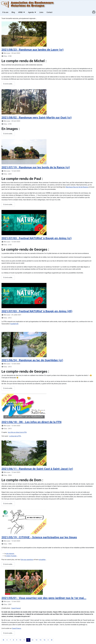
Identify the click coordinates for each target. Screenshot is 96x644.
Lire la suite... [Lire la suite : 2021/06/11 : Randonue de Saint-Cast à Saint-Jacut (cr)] (8, 504)
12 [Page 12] (28, 640)
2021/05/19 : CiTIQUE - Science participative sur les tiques (39, 537)
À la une (5, 12)
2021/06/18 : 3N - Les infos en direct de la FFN (31, 422)
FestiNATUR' (14, 324)
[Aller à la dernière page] (52, 640)
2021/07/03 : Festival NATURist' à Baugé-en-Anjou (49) (37, 311)
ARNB (20, 12)
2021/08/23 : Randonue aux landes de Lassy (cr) (33, 50)
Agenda (31, 12)
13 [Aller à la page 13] (32, 640)
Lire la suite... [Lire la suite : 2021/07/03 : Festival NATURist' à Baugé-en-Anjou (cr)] (8, 277)
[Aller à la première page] (3, 640)
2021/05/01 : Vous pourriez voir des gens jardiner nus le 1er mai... (44, 598)
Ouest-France (16, 608)
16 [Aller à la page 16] (44, 640)
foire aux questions (27, 560)
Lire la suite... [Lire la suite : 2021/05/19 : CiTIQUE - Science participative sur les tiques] (8, 564)
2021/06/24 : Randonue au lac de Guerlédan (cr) (32, 360)
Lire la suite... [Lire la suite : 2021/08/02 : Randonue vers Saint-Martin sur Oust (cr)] (8, 134)
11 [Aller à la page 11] (24, 640)
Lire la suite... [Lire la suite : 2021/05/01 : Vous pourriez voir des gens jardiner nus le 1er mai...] (8, 633)
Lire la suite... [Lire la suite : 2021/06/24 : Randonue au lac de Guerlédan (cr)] (8, 388)
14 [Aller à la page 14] (36, 640)
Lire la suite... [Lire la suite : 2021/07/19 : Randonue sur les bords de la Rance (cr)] (8, 204)
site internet (10, 554)
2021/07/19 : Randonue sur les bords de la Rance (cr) (36, 167)
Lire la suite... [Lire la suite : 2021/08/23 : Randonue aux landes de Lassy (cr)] (8, 84)
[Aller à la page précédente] (7, 640)
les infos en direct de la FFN (17, 432)
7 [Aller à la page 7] (10, 640)
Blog (13, 12)
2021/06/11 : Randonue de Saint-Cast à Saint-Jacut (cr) (37, 469)
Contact (49, 12)
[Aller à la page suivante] (48, 640)
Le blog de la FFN (15, 436)
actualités (42, 560)
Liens (41, 12)
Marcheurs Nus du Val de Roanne (77, 187)
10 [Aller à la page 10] (20, 640)
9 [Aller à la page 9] (17, 640)
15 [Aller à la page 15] (40, 640)
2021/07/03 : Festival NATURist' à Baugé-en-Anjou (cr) (37, 238)
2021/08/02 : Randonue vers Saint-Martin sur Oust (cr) (37, 117)
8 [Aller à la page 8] (13, 640)
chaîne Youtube (11, 556)
